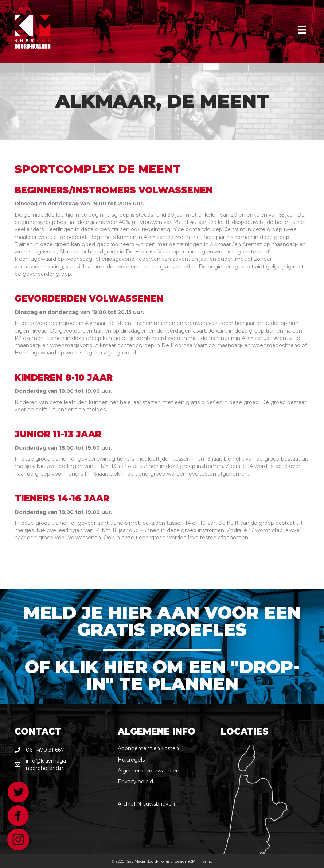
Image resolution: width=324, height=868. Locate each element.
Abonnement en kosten (148, 748)
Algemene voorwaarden (149, 771)
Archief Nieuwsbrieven (146, 804)
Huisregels (131, 760)
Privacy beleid (135, 782)
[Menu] (302, 30)
